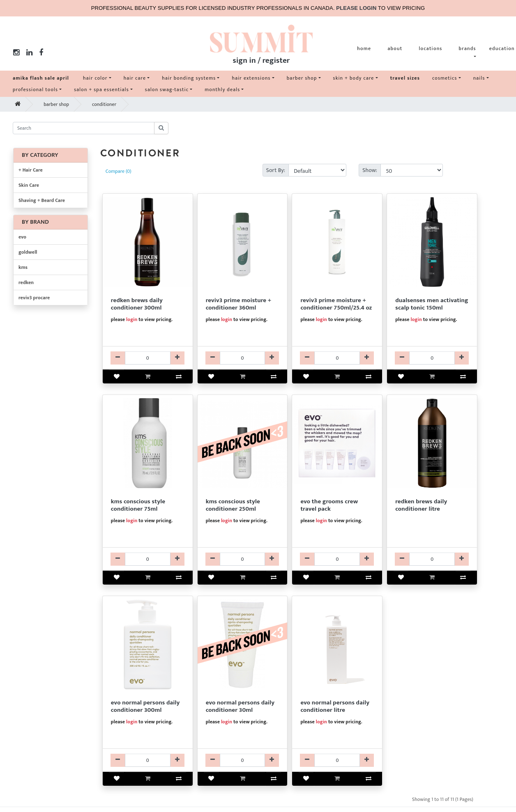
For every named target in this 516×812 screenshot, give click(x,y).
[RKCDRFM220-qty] (432, 559)
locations (430, 48)
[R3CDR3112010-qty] (243, 358)
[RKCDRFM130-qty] (148, 358)
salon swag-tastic (167, 89)
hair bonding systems (189, 78)
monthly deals (222, 89)
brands (468, 48)
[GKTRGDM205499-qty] (432, 358)
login (132, 319)
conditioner (104, 104)
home (364, 48)
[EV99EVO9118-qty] (337, 559)
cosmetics (445, 78)
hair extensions (251, 78)
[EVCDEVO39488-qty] (243, 760)
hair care (135, 78)
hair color (95, 78)
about (395, 48)
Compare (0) (119, 171)
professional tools (35, 89)
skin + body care (354, 78)
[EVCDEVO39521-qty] (337, 760)
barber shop (302, 78)
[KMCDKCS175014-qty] (243, 559)
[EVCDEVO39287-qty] (148, 760)
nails (479, 78)
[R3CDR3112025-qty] (337, 358)
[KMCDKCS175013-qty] (148, 559)
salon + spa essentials (101, 89)
